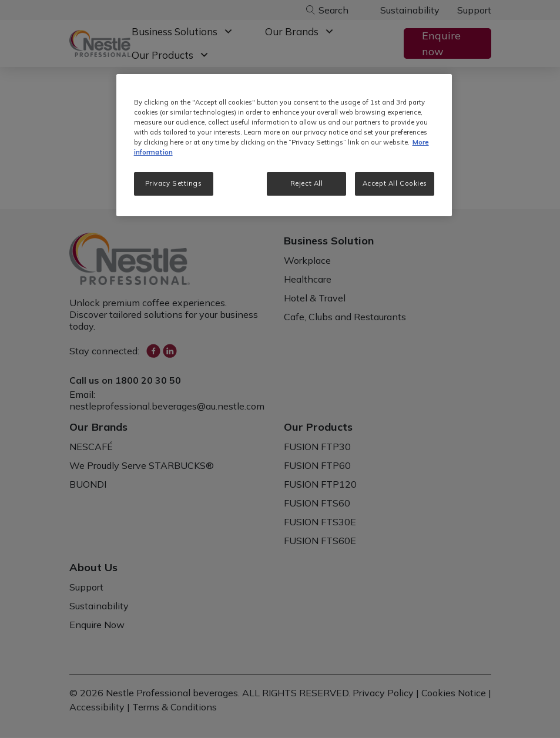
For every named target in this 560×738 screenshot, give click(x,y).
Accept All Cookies (395, 183)
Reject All (307, 183)
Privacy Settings (174, 183)
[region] (284, 145)
